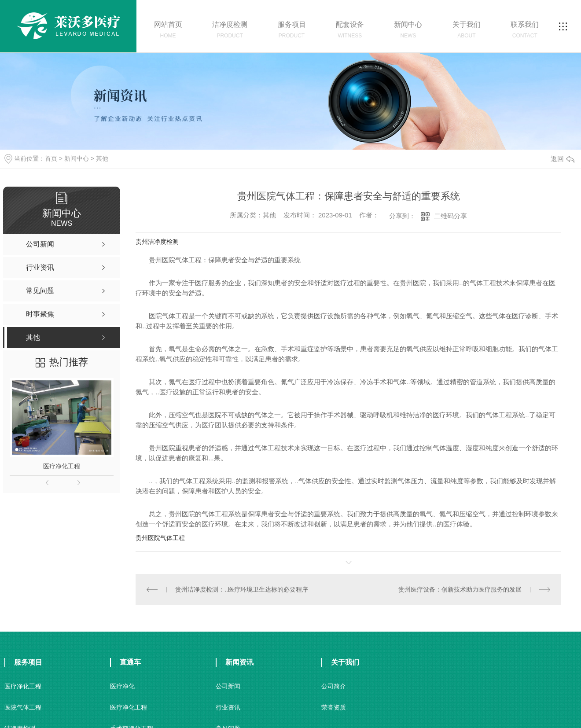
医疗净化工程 (62, 466)
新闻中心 (77, 158)
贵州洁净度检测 (157, 242)
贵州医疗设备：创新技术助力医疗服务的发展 (460, 589)
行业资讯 (228, 707)
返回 (563, 159)
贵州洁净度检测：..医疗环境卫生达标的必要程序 (242, 589)
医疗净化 (122, 686)
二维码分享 (450, 216)
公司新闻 (228, 686)
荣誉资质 (334, 707)
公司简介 (334, 686)
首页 (51, 158)
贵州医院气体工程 (160, 538)
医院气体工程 (23, 707)
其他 (102, 158)
